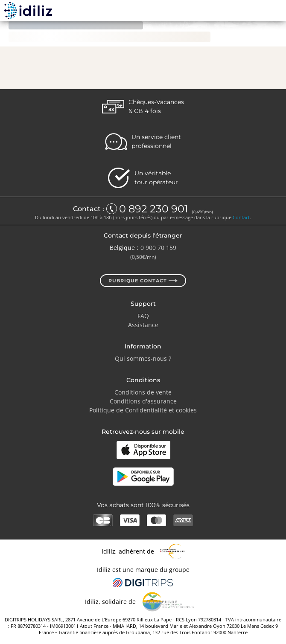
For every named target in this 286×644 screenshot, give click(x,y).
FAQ (143, 316)
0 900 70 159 (158, 248)
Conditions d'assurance (143, 401)
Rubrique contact (143, 281)
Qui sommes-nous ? (143, 358)
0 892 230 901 (155, 209)
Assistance (143, 325)
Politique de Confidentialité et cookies (143, 410)
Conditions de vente (143, 392)
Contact (241, 217)
